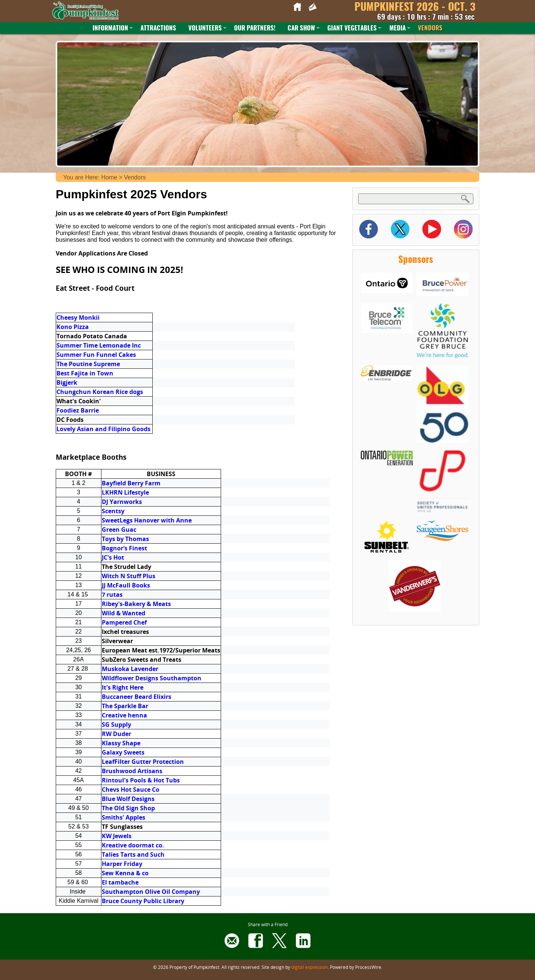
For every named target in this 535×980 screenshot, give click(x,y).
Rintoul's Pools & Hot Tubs (141, 780)
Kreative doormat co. (133, 845)
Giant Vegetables (352, 28)
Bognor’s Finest (124, 548)
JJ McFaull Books (126, 585)
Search (466, 198)
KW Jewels (117, 836)
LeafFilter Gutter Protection (143, 762)
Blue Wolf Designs (128, 799)
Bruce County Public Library (143, 901)
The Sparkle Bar (125, 706)
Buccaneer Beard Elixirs (137, 697)
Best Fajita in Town (85, 373)
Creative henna (124, 715)
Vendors (430, 28)
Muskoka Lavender (130, 669)
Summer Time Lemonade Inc (99, 345)
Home (109, 177)
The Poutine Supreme (88, 364)
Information (110, 28)
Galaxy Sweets (123, 752)
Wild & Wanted (124, 613)
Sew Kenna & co (125, 873)
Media (398, 28)
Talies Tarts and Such (133, 854)
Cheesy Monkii (79, 318)
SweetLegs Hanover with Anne (147, 520)
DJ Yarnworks (122, 502)
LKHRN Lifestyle (125, 492)
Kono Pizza (73, 327)
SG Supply (116, 725)
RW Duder (116, 734)
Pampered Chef (124, 622)
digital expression (309, 967)
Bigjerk (67, 382)
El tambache (120, 882)
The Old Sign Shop (128, 808)
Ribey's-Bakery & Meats (136, 604)
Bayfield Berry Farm (131, 483)
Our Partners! (255, 28)
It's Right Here (123, 687)
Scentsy (113, 511)
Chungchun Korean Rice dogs (100, 392)
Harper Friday (122, 864)
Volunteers (205, 28)
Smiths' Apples (124, 817)
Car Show (301, 28)
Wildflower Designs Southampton (152, 678)
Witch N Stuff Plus (129, 576)
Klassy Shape (121, 743)
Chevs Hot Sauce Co (131, 789)
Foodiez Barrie (78, 410)
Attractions (158, 28)
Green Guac (119, 530)
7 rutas (112, 595)
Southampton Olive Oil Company (151, 892)
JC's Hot (113, 557)
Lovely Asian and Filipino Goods (103, 429)
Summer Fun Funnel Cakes (96, 355)
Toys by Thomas (125, 539)
